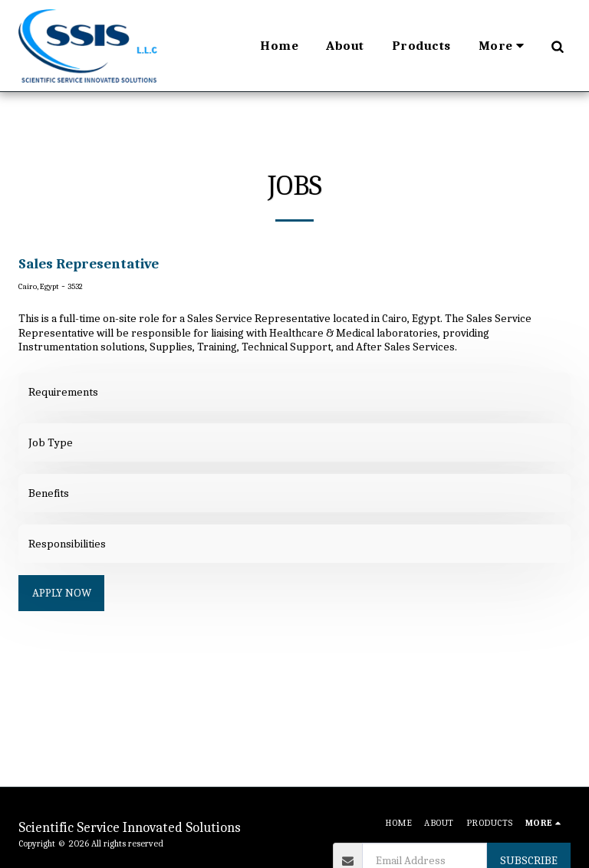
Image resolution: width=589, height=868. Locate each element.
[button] (557, 46)
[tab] (294, 392)
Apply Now (62, 593)
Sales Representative (89, 264)
